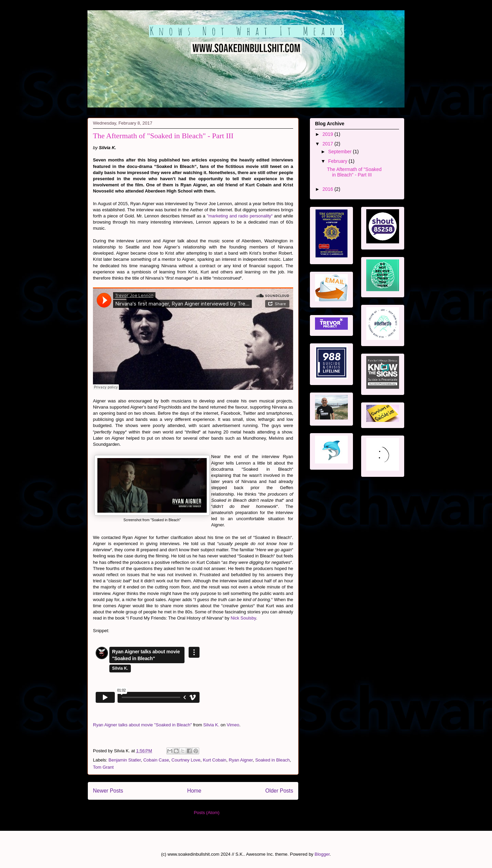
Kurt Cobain (215, 760)
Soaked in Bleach (272, 760)
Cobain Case (156, 760)
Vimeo (233, 725)
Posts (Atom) (207, 813)
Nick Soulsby (243, 618)
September (340, 152)
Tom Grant (103, 767)
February (338, 161)
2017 (329, 144)
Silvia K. (211, 725)
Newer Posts (108, 791)
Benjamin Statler (125, 760)
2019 (329, 134)
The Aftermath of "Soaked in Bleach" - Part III (163, 136)
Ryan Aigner (241, 760)
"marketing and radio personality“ (240, 216)
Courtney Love (186, 760)
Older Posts (279, 791)
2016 (329, 189)
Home (194, 791)
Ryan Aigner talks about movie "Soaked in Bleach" (142, 725)
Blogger (322, 854)
